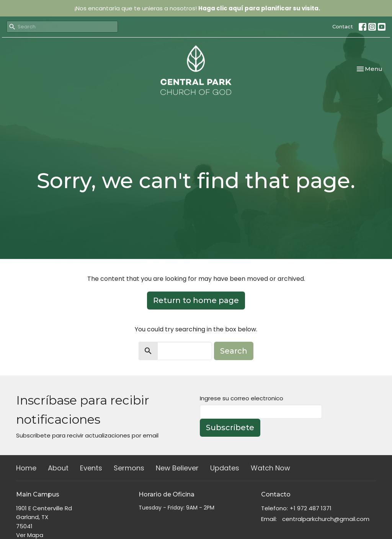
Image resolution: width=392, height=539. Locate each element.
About (58, 468)
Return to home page (196, 300)
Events (91, 468)
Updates (225, 468)
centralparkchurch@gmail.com (326, 519)
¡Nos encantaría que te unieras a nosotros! (197, 8)
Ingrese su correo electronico (242, 398)
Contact (343, 26)
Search (234, 351)
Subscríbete (230, 428)
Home (26, 468)
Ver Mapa (30, 535)
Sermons (129, 468)
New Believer (177, 468)
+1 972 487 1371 (311, 508)
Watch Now (270, 468)
